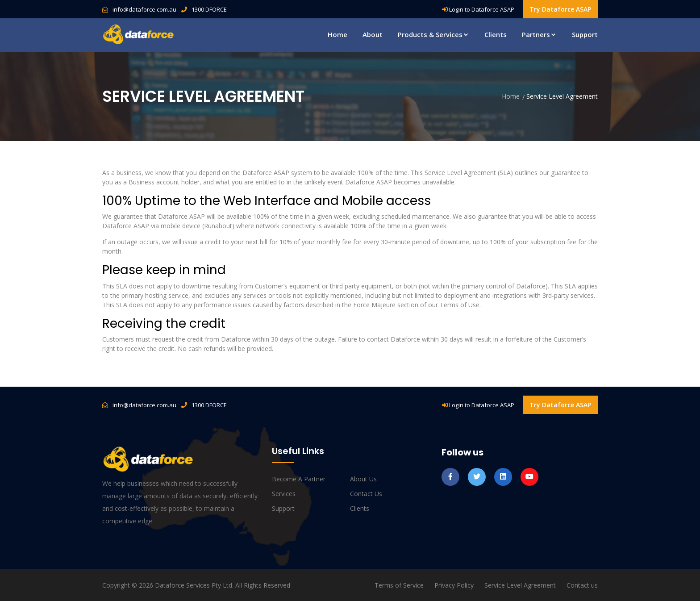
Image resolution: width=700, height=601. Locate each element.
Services (284, 494)
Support (585, 34)
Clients (496, 34)
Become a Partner (299, 479)
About (373, 34)
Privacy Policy (454, 585)
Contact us (366, 494)
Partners (539, 34)
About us (363, 479)
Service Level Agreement (520, 585)
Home (337, 34)
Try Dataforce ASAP (560, 9)
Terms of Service (399, 585)
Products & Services (433, 34)
